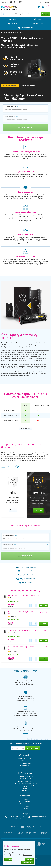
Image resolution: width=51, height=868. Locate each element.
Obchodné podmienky (26, 804)
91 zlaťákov (13, 633)
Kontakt (26, 809)
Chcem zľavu (32, 748)
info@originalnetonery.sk (39, 817)
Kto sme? (26, 799)
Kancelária (38, 24)
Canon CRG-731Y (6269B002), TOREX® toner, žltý (25, 595)
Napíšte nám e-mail (25, 575)
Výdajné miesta (26, 761)
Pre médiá (26, 806)
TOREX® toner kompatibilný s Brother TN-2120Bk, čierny (27, 630)
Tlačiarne (13, 24)
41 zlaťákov (13, 598)
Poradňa (26, 791)
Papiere (38, 19)
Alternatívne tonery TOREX (26, 781)
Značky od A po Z (26, 763)
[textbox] (25, 110)
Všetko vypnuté (27, 862)
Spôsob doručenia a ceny (26, 758)
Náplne (13, 19)
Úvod (4, 33)
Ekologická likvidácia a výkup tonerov (26, 784)
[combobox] (25, 108)
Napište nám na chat (26, 571)
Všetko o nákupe (43, 2)
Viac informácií (27, 855)
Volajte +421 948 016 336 (25, 579)
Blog (26, 788)
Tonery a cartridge (12, 33)
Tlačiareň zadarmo (25, 28)
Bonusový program (26, 766)
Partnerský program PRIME (26, 786)
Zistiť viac (13, 510)
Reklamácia (26, 768)
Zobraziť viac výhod (25, 428)
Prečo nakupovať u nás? (26, 776)
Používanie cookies (26, 802)
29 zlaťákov (13, 652)
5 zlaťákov (13, 616)
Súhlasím (8, 859)
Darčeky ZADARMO (26, 779)
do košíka (43, 605)
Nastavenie (29, 859)
